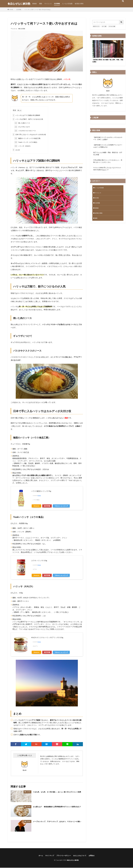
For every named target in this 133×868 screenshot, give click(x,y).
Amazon (36, 506)
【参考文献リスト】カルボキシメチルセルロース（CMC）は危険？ (108, 139)
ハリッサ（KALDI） (23, 146)
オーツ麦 (104, 26)
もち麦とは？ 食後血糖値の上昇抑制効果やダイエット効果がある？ (57, 808)
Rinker (39, 496)
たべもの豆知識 (67, 4)
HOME (11, 9)
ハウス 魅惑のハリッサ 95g (41, 491)
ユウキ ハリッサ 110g (39, 560)
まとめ (16, 150)
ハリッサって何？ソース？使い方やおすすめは (37, 9)
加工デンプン (96, 26)
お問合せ (94, 856)
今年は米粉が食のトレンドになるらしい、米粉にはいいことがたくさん (108, 162)
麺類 (41, 4)
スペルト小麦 (112, 26)
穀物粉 (35, 4)
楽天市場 (47, 506)
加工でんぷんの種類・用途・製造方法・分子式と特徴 (108, 154)
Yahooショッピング (61, 506)
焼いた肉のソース (22, 123)
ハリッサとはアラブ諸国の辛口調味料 (26, 115)
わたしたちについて (81, 856)
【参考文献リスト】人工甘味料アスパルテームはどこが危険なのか (108, 147)
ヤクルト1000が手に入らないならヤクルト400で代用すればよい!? (107, 169)
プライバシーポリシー (63, 856)
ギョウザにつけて (22, 127)
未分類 (97, 199)
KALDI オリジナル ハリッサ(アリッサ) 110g (47, 637)
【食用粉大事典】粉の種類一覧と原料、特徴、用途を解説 (107, 61)
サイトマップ (48, 856)
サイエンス (48, 4)
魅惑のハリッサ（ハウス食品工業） (28, 138)
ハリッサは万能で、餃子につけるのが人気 (28, 119)
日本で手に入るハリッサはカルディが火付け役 (29, 134)
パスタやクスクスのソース (25, 131)
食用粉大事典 (79, 4)
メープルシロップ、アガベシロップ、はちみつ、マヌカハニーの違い (57, 823)
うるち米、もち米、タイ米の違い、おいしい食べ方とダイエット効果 (57, 793)
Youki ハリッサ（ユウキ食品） (26, 142)
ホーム (38, 856)
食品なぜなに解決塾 (19, 4)
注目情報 (57, 4)
